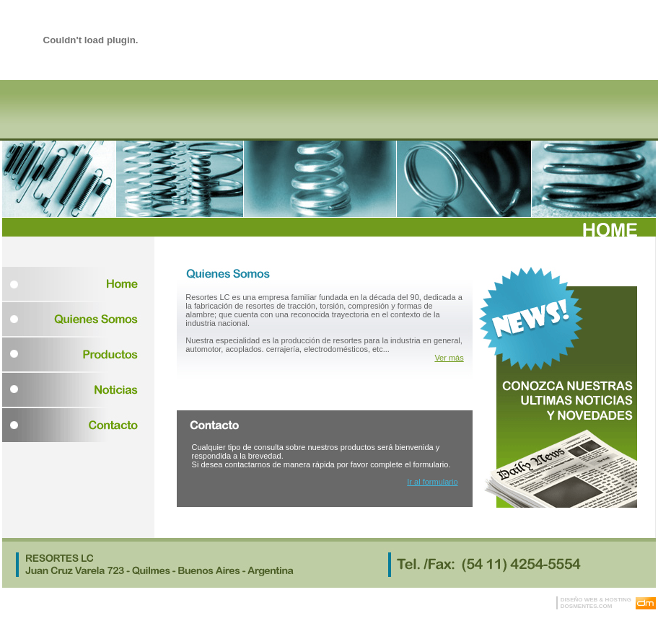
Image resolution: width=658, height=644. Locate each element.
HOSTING (618, 600)
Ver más (449, 358)
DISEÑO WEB (579, 600)
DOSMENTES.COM (587, 606)
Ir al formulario (432, 482)
